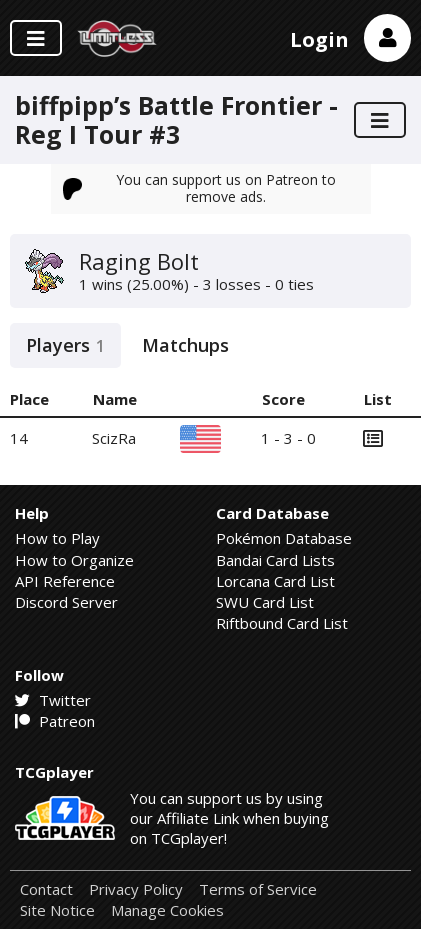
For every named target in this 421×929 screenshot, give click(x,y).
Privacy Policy (136, 889)
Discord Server (66, 602)
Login (319, 39)
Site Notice (57, 910)
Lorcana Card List (275, 581)
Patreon (55, 721)
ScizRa (114, 438)
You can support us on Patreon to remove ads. (200, 187)
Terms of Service (258, 889)
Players (65, 345)
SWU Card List (265, 602)
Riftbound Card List (282, 623)
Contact (46, 889)
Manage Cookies (167, 910)
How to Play (57, 538)
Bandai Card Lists (275, 560)
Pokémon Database (284, 538)
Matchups (185, 345)
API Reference (65, 581)
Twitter (53, 700)
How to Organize (74, 560)
